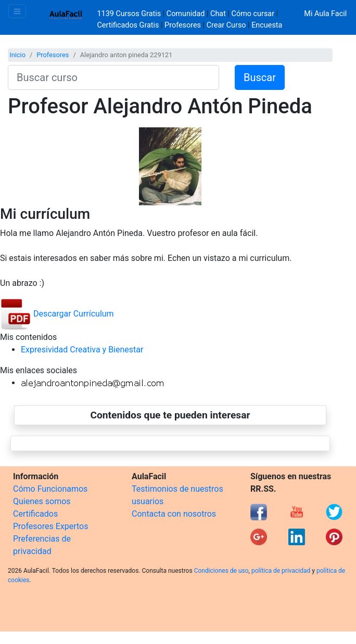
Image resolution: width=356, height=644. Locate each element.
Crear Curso (226, 25)
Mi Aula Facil (325, 14)
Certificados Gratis (128, 25)
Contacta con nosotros (174, 514)
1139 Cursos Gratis (130, 14)
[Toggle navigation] (17, 11)
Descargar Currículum (57, 314)
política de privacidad (281, 571)
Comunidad (186, 14)
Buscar (260, 77)
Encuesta (267, 25)
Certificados (35, 514)
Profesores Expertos (50, 526)
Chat (218, 14)
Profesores (183, 25)
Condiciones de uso (221, 571)
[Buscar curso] (113, 77)
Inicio (17, 55)
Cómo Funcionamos (50, 489)
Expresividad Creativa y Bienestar (82, 350)
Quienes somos (42, 501)
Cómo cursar (253, 14)
